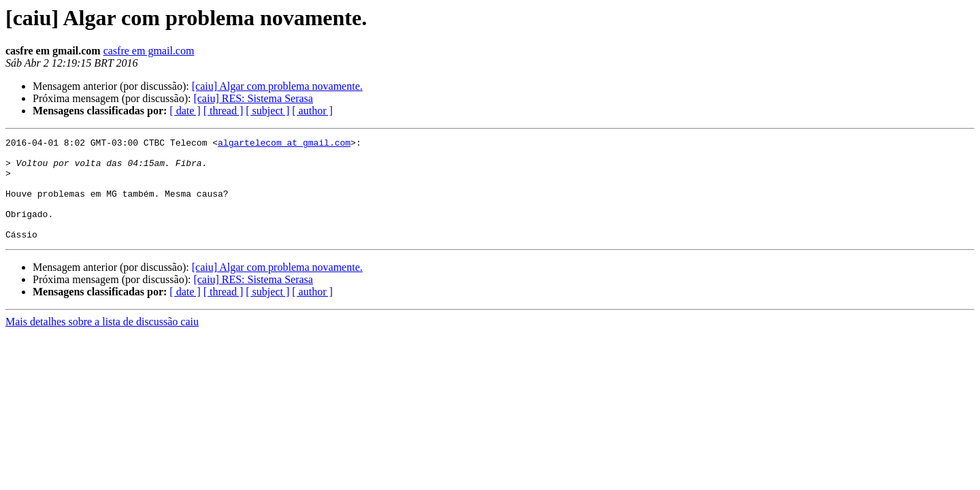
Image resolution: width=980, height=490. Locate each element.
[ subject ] (267, 111)
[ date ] (185, 111)
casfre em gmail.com (149, 51)
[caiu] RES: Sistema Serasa (253, 98)
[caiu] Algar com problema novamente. (277, 86)
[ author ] (312, 111)
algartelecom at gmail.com (284, 144)
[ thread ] (224, 111)
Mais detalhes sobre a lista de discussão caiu (102, 342)
